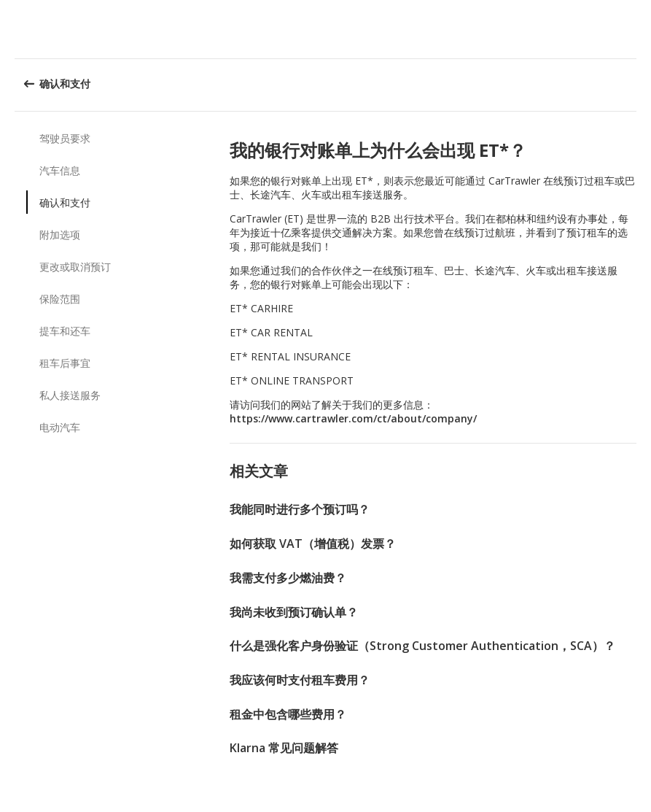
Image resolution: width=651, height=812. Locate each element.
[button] (635, 29)
